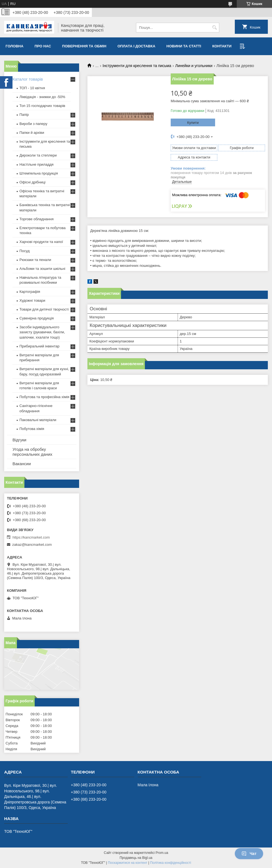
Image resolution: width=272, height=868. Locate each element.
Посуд (25, 251)
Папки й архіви (32, 133)
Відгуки (19, 440)
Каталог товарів (28, 79)
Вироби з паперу (33, 124)
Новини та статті (184, 46)
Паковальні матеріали (38, 420)
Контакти (222, 46)
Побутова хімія (32, 429)
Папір (24, 115)
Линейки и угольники (194, 66)
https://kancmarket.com (31, 537)
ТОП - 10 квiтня (32, 88)
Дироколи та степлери (38, 155)
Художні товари (32, 300)
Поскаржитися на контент (127, 863)
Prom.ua (162, 853)
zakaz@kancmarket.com (32, 545)
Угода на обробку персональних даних (32, 452)
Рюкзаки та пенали (35, 260)
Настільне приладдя (36, 164)
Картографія (30, 292)
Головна (14, 46)
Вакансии (22, 464)
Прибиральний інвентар (39, 346)
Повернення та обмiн (84, 46)
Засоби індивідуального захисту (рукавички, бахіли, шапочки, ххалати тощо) (42, 332)
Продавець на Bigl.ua (136, 858)
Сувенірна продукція (37, 318)
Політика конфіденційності (171, 863)
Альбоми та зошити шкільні (42, 269)
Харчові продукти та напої (41, 242)
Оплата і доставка (136, 46)
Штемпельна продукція (39, 173)
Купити (193, 123)
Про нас (43, 46)
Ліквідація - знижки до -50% (42, 97)
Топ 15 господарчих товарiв (42, 106)
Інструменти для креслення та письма (137, 66)
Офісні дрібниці (32, 182)
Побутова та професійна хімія (44, 397)
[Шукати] (214, 28)
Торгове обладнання (36, 219)
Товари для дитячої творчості (44, 309)
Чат (249, 854)
